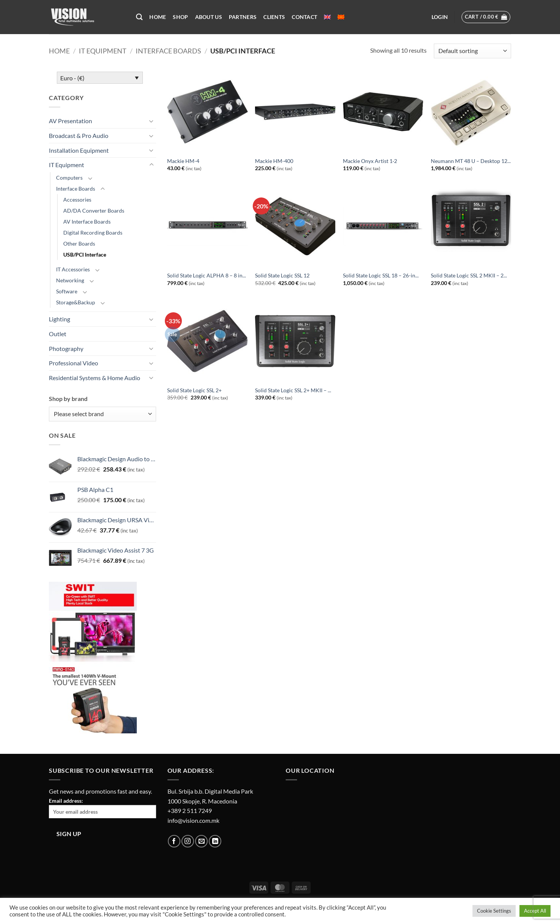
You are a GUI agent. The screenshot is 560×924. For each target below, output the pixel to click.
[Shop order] (472, 51)
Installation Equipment (79, 150)
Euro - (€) (72, 78)
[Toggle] (152, 121)
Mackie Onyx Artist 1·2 (370, 161)
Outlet (58, 334)
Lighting (59, 319)
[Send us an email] (201, 841)
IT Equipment (103, 51)
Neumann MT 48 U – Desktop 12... (471, 161)
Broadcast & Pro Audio (79, 135)
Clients (274, 17)
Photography (66, 348)
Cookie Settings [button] (494, 911)
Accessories (77, 200)
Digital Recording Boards (93, 233)
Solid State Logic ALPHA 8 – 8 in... (206, 275)
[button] (440, 17)
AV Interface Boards (87, 222)
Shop (180, 17)
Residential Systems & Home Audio (95, 378)
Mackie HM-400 (274, 161)
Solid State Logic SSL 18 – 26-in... (381, 275)
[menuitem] (327, 17)
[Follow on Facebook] (174, 841)
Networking (70, 280)
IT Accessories (73, 269)
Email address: (102, 808)
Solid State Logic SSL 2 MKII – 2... (469, 275)
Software (67, 291)
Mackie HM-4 (183, 161)
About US (209, 17)
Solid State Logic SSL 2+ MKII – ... (293, 390)
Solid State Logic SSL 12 (282, 275)
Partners (243, 17)
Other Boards (79, 244)
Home (158, 17)
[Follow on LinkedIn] (215, 841)
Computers (69, 178)
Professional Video (74, 363)
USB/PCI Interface (85, 254)
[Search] (139, 17)
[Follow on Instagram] (188, 841)
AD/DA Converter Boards (94, 211)
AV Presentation (70, 121)
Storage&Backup (76, 302)
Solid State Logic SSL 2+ (194, 390)
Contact (304, 17)
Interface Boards (168, 51)
